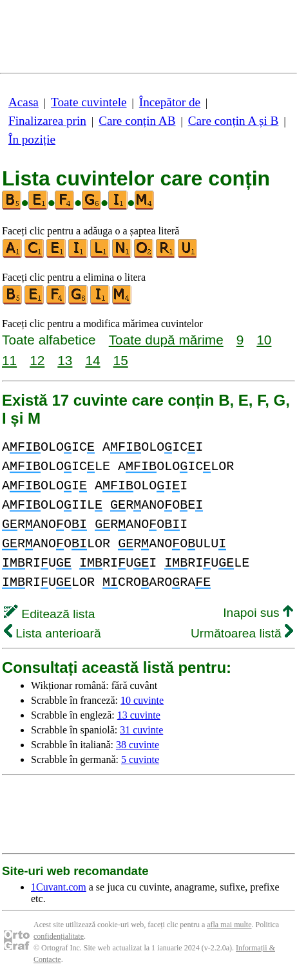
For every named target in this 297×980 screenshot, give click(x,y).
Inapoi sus (258, 613)
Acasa (24, 102)
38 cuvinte (138, 745)
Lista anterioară (53, 633)
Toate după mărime (166, 340)
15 (121, 360)
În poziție (32, 139)
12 (37, 360)
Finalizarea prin (47, 121)
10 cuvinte (142, 700)
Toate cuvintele (89, 102)
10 (264, 340)
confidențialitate (59, 936)
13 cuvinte (139, 715)
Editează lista (49, 614)
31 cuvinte (141, 730)
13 (65, 360)
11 (9, 360)
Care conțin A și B (234, 121)
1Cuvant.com (59, 887)
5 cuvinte (140, 759)
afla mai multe (229, 925)
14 (92, 360)
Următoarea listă (242, 633)
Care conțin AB (137, 121)
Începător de (170, 102)
